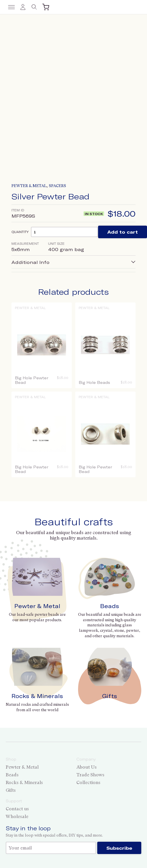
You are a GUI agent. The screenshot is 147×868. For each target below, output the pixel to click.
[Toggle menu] (11, 7)
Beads (110, 606)
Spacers (57, 186)
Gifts (110, 696)
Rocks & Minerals (37, 696)
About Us (87, 767)
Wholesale (17, 816)
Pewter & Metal (29, 186)
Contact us (17, 809)
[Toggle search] (34, 7)
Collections (88, 782)
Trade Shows (90, 775)
